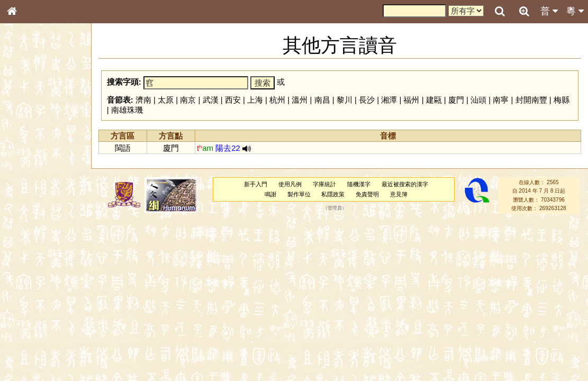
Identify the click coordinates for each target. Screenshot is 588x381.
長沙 (367, 100)
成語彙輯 (26, 344)
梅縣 (562, 100)
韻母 (36, 278)
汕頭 (478, 100)
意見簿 (399, 194)
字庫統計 (324, 184)
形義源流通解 (32, 180)
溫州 (300, 100)
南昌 (322, 100)
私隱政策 (333, 194)
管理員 (335, 208)
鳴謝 (270, 194)
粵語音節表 (29, 207)
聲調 (50, 278)
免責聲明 (367, 194)
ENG (47, 117)
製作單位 (299, 194)
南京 (188, 100)
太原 (166, 100)
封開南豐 (531, 100)
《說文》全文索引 (39, 325)
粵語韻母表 (29, 227)
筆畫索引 (26, 151)
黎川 (345, 100)
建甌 (434, 100)
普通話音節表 (32, 288)
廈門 (456, 100)
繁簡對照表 (29, 354)
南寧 (501, 100)
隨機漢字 (359, 184)
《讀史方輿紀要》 (39, 335)
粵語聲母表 (29, 217)
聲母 (21, 278)
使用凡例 (290, 184)
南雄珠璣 (127, 110)
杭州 (277, 100)
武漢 (211, 100)
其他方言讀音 (32, 297)
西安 (233, 100)
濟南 (143, 100)
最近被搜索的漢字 (405, 184)
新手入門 (256, 184)
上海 (255, 100)
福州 (411, 100)
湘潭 (389, 100)
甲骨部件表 (29, 160)
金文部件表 (29, 170)
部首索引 (26, 141)
